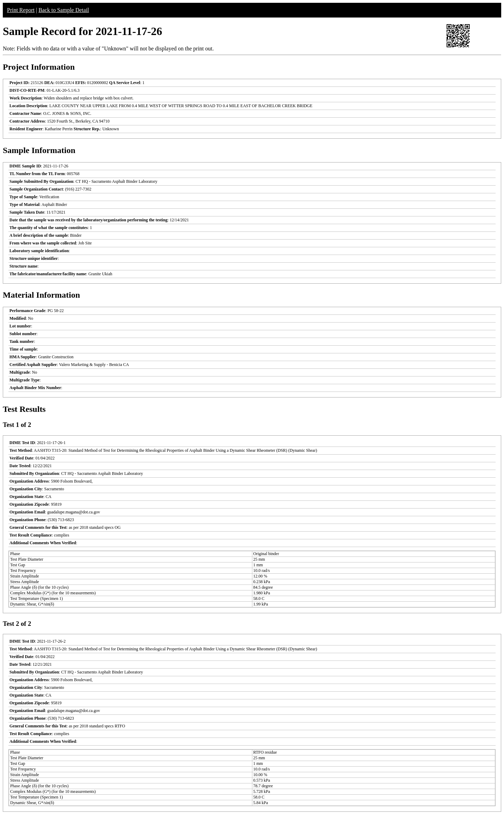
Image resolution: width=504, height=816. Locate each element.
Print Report (21, 10)
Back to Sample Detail (64, 10)
